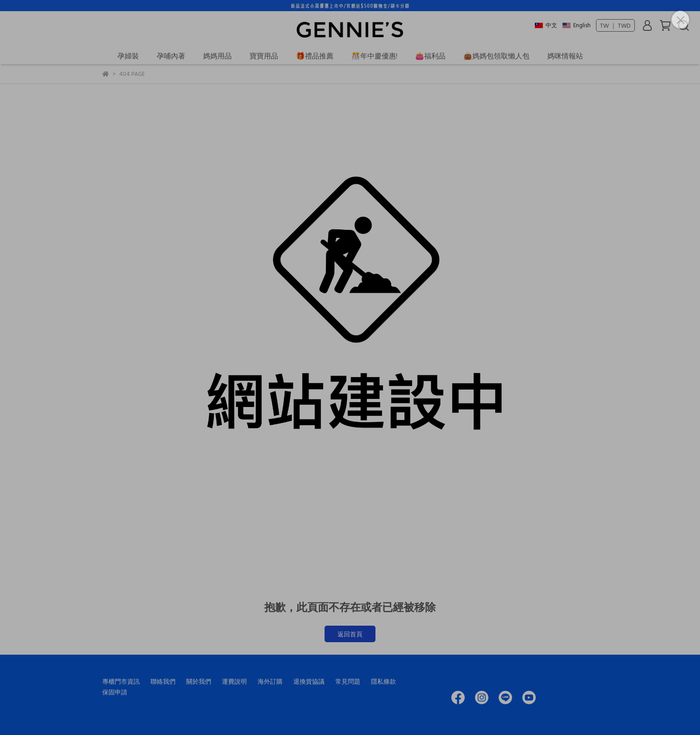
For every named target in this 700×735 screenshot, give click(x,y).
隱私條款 (383, 681)
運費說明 (234, 681)
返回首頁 (350, 634)
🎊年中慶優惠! (374, 56)
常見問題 (348, 681)
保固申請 (115, 692)
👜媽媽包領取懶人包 (496, 56)
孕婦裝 (128, 56)
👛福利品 (430, 56)
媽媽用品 (217, 56)
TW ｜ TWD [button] (615, 25)
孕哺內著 (171, 56)
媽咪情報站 (565, 56)
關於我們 (199, 681)
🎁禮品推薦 (315, 56)
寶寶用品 (264, 56)
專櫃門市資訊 (121, 681)
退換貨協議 (309, 681)
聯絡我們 (163, 681)
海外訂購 (270, 681)
